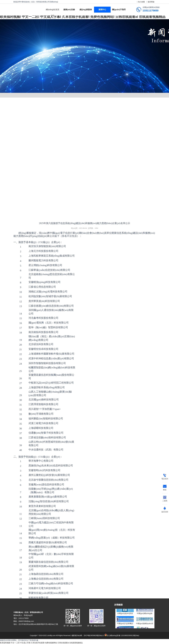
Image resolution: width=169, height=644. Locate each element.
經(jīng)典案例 (86, 10)
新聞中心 (102, 10)
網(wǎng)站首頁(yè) (53, 13)
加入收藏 (141, 2)
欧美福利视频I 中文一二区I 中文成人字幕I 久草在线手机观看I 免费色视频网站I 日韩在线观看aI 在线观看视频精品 (41, 643)
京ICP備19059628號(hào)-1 (94, 635)
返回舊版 (150, 2)
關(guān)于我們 (119, 10)
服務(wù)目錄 (69, 10)
